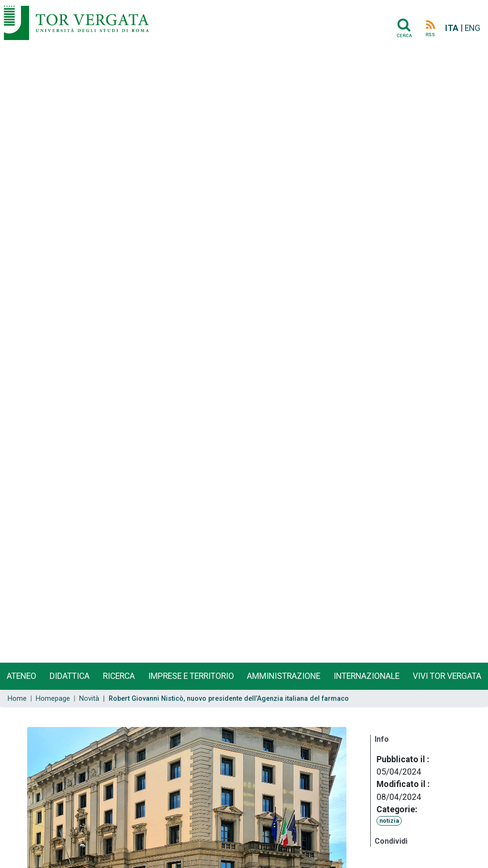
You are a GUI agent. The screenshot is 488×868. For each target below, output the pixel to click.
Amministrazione (284, 676)
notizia (389, 821)
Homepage (53, 699)
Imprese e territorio (191, 676)
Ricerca (119, 676)
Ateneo (21, 676)
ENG (473, 28)
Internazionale (366, 676)
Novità (89, 699)
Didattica (70, 676)
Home (17, 699)
